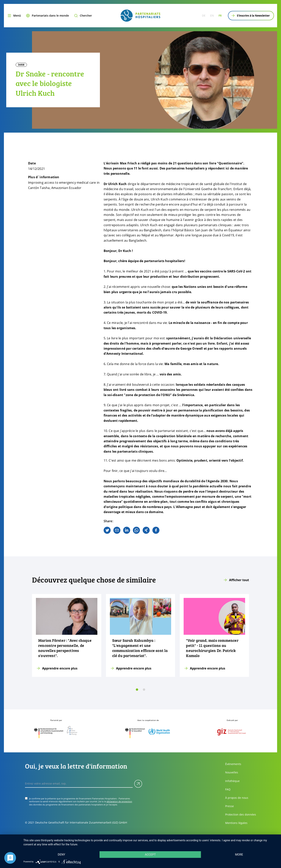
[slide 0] (137, 690)
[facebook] (156, 530)
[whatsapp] (136, 530)
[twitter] (107, 530)
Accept (150, 855)
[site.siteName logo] (140, 16)
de (204, 16)
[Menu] (14, 16)
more (239, 855)
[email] (117, 530)
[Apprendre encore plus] (67, 635)
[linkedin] (127, 530)
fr (220, 16)
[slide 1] (144, 690)
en (212, 16)
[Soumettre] (138, 784)
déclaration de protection (119, 801)
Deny (61, 855)
